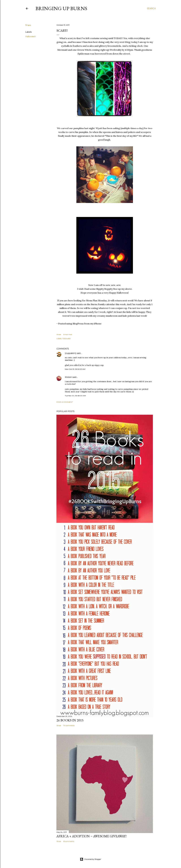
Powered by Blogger (90, 859)
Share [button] (28, 25)
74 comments (69, 725)
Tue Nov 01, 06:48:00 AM (75, 396)
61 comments (69, 841)
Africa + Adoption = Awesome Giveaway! (91, 836)
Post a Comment (65, 402)
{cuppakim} (70, 353)
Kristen (68, 377)
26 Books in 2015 (70, 720)
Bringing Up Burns (61, 8)
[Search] (151, 8)
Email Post (68, 335)
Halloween (31, 37)
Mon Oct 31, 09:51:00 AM (75, 369)
